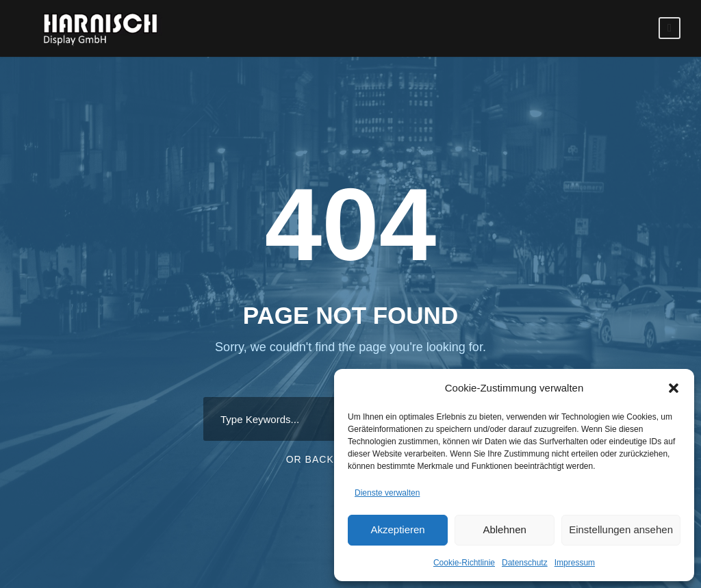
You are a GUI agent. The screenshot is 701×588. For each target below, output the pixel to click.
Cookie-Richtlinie (464, 563)
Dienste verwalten (387, 493)
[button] (674, 388)
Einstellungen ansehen (621, 529)
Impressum (575, 563)
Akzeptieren (397, 529)
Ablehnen (504, 529)
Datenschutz (525, 563)
